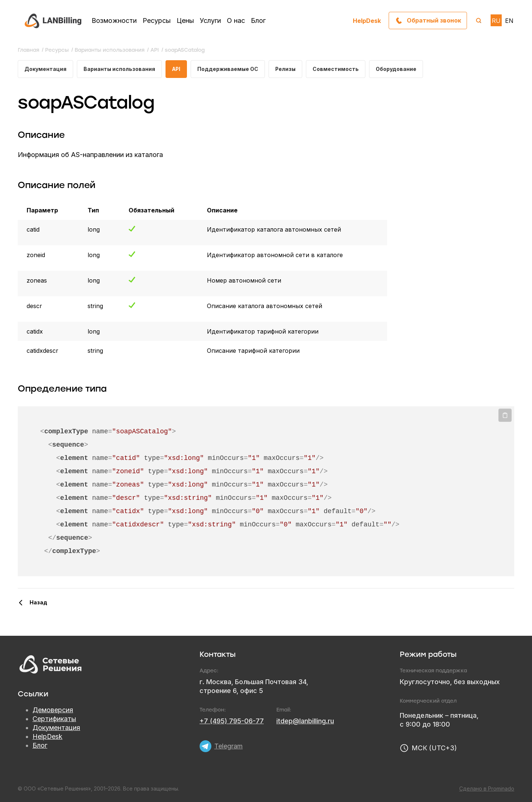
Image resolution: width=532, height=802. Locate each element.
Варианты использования (120, 69)
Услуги (210, 21)
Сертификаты (54, 719)
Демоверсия (53, 710)
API (177, 69)
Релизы (288, 69)
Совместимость (338, 69)
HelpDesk (367, 21)
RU (496, 21)
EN (509, 21)
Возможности (114, 21)
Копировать (505, 416)
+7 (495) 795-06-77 (232, 721)
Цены (185, 21)
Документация (45, 69)
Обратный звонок (434, 20)
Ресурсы (157, 21)
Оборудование (399, 69)
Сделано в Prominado (487, 789)
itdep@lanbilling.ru (305, 721)
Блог (258, 21)
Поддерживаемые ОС (229, 69)
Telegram (229, 746)
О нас (236, 21)
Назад (38, 602)
